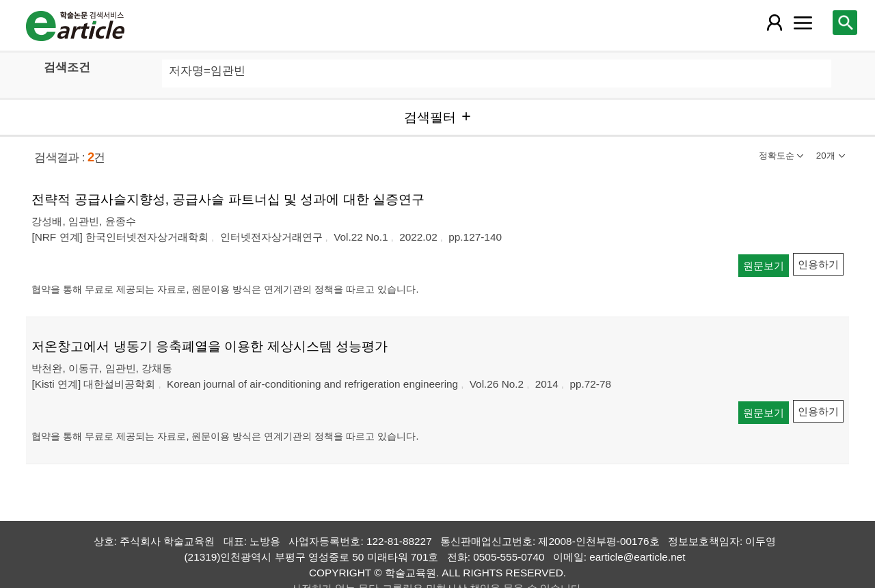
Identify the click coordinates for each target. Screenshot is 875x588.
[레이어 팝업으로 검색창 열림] (845, 23)
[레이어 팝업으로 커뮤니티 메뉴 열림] (803, 23)
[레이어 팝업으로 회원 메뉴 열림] (774, 23)
